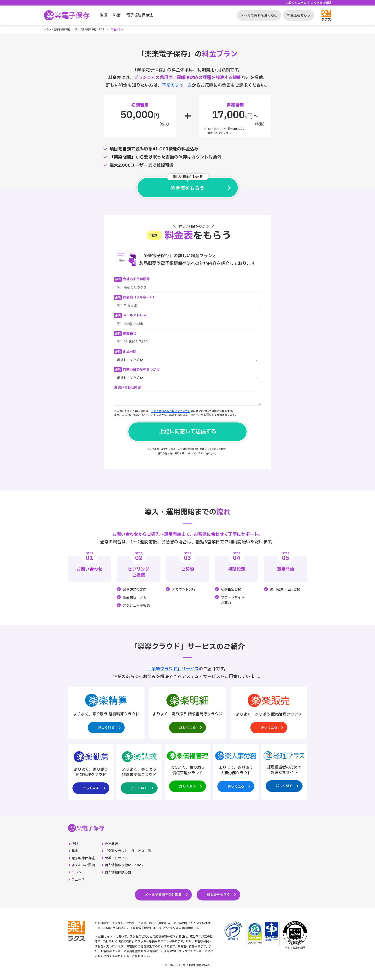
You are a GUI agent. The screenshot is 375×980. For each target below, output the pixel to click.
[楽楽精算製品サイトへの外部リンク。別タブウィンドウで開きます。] (106, 713)
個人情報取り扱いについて (125, 865)
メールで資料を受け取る (259, 15)
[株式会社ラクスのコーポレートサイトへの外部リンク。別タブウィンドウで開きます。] (77, 931)
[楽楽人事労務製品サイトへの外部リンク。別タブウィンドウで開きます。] (236, 771)
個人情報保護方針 (118, 872)
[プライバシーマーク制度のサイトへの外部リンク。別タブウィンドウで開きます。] (233, 931)
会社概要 (111, 844)
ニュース (78, 880)
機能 (103, 15)
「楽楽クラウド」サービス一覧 (128, 851)
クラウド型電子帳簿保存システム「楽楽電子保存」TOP (74, 30)
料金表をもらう (299, 15)
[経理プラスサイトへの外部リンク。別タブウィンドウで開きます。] (284, 771)
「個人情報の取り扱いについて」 (171, 411)
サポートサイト (116, 858)
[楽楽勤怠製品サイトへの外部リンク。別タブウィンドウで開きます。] (91, 772)
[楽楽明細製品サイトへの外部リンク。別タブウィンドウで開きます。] (187, 713)
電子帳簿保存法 (140, 15)
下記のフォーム (177, 85)
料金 (117, 15)
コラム (76, 872)
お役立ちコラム (296, 3)
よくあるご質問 (321, 3)
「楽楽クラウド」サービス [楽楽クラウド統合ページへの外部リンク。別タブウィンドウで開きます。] (173, 669)
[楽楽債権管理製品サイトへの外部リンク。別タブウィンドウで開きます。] (187, 771)
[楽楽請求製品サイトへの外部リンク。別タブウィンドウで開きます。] (139, 772)
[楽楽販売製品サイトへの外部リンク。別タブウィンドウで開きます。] (269, 713)
